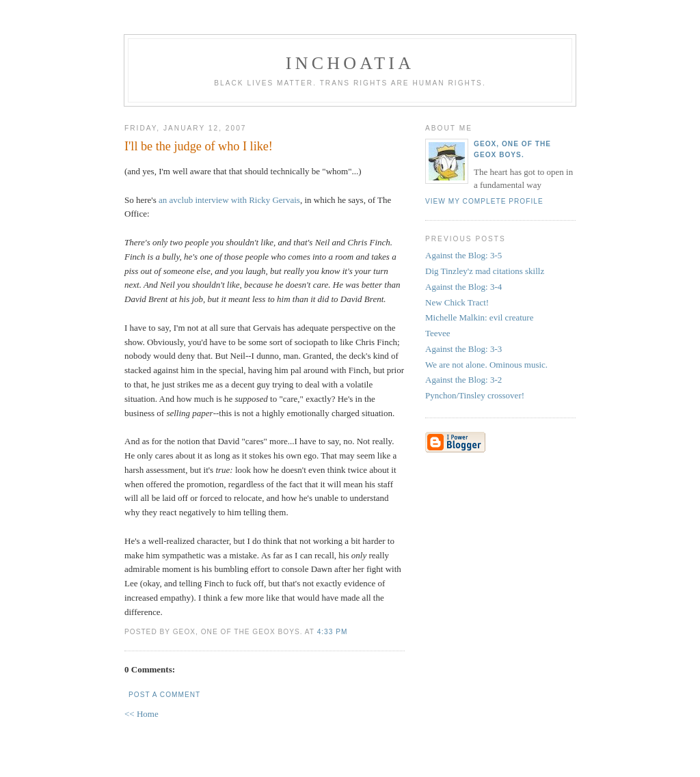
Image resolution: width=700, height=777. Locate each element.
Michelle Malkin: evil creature (479, 317)
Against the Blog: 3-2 (463, 380)
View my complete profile (484, 201)
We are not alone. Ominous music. (486, 365)
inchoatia (350, 63)
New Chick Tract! (457, 302)
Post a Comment (164, 695)
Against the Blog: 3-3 (463, 349)
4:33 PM (333, 632)
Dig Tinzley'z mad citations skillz (485, 271)
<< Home (142, 714)
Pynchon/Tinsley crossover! (475, 395)
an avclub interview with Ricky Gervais (229, 200)
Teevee (438, 333)
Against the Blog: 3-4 (463, 287)
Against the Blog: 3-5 (463, 255)
